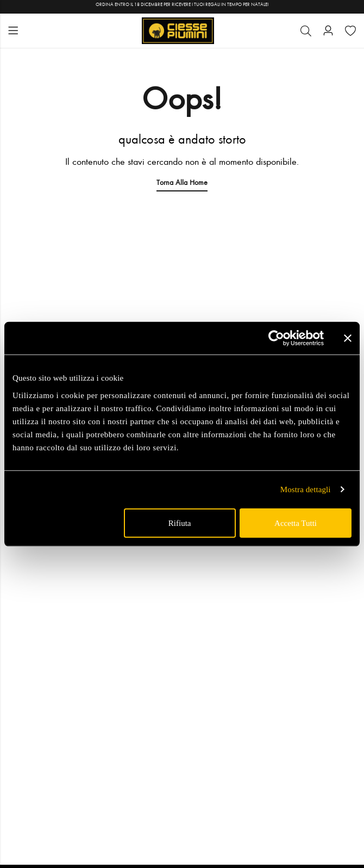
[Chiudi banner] (348, 338)
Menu (13, 31)
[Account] (328, 31)
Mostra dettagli (306, 489)
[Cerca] (306, 31)
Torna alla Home (182, 182)
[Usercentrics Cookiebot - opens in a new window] (276, 338)
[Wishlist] (350, 31)
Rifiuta (180, 523)
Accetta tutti (296, 523)
